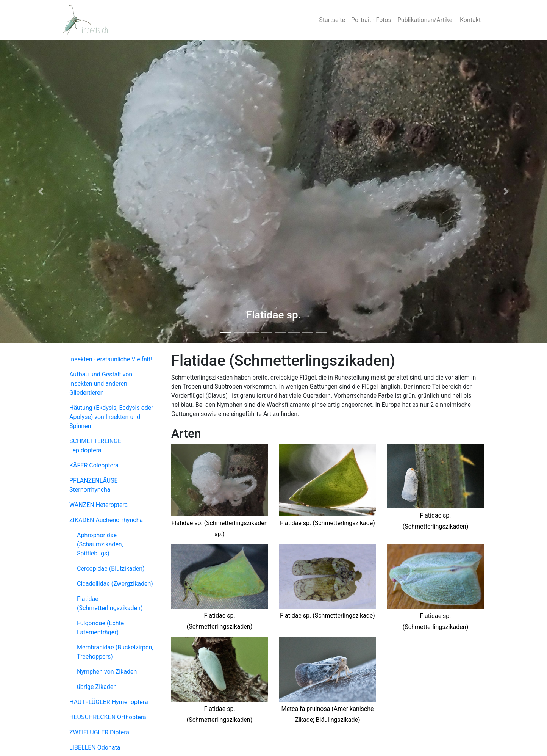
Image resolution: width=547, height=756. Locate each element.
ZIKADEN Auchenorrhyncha (106, 520)
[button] (41, 191)
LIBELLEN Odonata (95, 747)
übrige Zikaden (97, 687)
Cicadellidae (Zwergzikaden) (115, 584)
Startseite (332, 20)
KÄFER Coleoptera (94, 465)
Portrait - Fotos (371, 20)
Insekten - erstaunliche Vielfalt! (111, 359)
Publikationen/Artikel (426, 20)
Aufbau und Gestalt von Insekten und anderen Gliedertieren (101, 383)
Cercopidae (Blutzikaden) (111, 569)
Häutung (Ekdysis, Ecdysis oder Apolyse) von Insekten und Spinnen (111, 417)
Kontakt (470, 20)
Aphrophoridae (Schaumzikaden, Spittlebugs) (100, 544)
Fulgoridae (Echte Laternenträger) (100, 628)
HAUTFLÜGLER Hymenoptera (109, 702)
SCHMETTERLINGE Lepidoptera (95, 446)
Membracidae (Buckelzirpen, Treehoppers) (115, 652)
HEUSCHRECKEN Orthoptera (108, 717)
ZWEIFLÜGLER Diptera (99, 732)
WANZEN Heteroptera (98, 505)
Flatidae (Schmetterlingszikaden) (110, 603)
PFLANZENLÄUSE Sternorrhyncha (94, 485)
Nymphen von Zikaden (107, 672)
